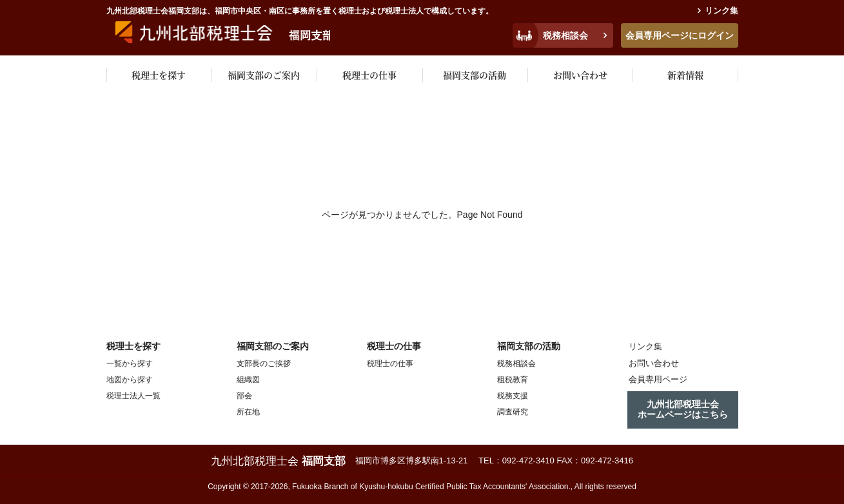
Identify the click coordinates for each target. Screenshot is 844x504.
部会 (244, 396)
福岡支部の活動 (475, 75)
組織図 (248, 380)
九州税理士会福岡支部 (234, 34)
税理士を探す (159, 75)
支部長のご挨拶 (264, 363)
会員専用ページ (654, 379)
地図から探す (130, 380)
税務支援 (513, 396)
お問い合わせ (580, 75)
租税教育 (513, 380)
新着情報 (685, 75)
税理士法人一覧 (133, 396)
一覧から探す (130, 363)
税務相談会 (565, 35)
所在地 (248, 412)
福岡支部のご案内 (264, 75)
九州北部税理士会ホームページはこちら (683, 407)
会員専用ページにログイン (680, 35)
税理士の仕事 (369, 75)
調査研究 (513, 412)
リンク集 (721, 11)
